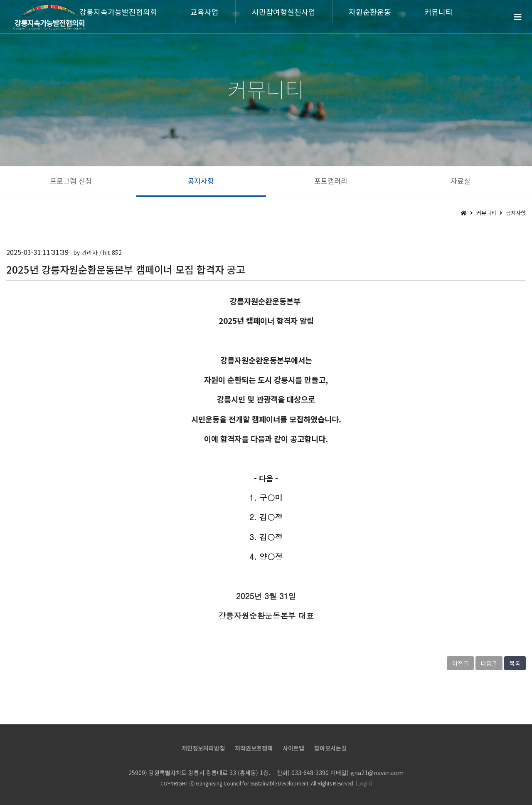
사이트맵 (293, 748)
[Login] (364, 783)
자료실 (461, 181)
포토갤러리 (331, 181)
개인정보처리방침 (203, 748)
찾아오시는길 (330, 748)
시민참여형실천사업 (284, 12)
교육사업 (204, 12)
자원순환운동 (370, 12)
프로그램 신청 (71, 181)
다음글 (489, 663)
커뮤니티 (438, 12)
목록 (515, 663)
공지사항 (201, 181)
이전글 (460, 663)
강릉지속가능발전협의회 (118, 12)
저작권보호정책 (254, 748)
